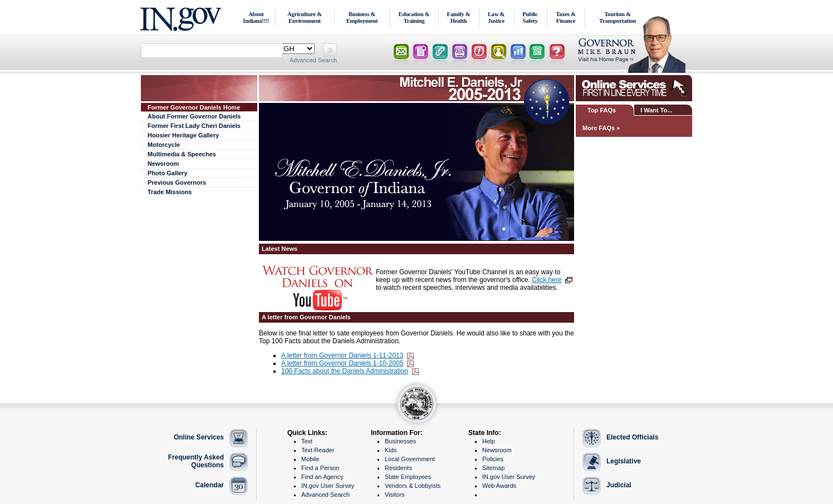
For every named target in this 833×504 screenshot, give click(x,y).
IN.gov (182, 18)
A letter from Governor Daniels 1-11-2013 (342, 355)
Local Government (410, 459)
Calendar (210, 485)
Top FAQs (602, 110)
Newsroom (163, 164)
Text (307, 441)
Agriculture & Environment (305, 17)
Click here (547, 280)
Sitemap (493, 468)
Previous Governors (177, 182)
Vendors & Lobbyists (413, 486)
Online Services (199, 437)
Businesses (400, 441)
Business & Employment (362, 17)
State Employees (408, 477)
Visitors (395, 495)
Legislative (624, 461)
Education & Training (414, 17)
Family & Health (459, 17)
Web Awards (499, 486)
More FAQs (599, 128)
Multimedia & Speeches (182, 154)
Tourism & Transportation (618, 17)
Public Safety (530, 17)
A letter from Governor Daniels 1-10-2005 (342, 363)
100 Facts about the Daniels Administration (345, 371)
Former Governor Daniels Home (194, 107)
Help (489, 441)
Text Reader (318, 450)
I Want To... (656, 110)
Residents (398, 468)
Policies (493, 459)
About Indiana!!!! (256, 17)
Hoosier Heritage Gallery (183, 135)
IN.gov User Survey (328, 486)
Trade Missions (170, 192)
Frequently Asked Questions (196, 461)
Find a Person (320, 468)
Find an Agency (322, 477)
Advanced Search (313, 60)
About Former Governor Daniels (194, 116)
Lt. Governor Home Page (635, 53)
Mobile (310, 459)
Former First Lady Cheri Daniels (194, 126)
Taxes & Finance (566, 17)
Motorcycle (164, 145)
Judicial (619, 485)
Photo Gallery (168, 173)
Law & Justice (496, 17)
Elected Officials (632, 437)
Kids (391, 450)
